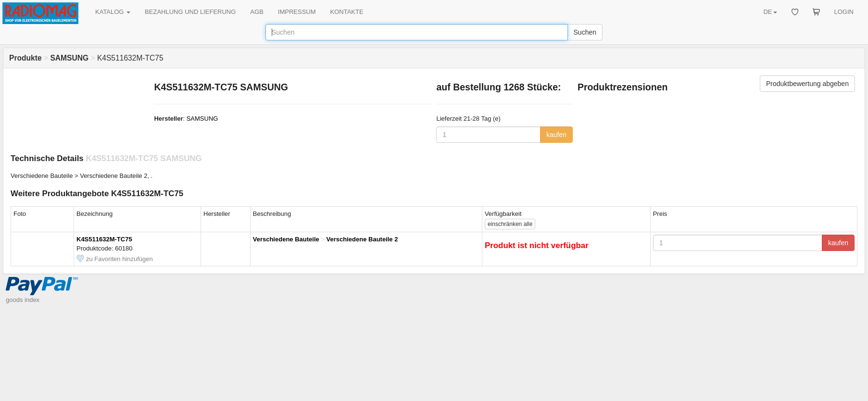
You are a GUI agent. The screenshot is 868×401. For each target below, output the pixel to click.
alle (510, 224)
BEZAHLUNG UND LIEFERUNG (190, 12)
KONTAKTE (347, 12)
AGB (257, 12)
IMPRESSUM (297, 12)
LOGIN (844, 12)
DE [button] (770, 12)
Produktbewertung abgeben (807, 84)
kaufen (556, 135)
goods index (23, 300)
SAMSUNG (202, 119)
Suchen (585, 32)
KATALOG (113, 12)
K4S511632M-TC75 (104, 239)
